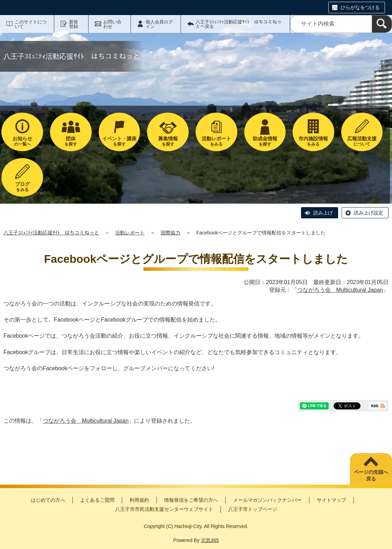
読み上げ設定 (369, 213)
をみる (216, 141)
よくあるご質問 (97, 500)
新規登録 (73, 24)
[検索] (382, 24)
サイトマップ (331, 500)
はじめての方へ (48, 500)
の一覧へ (22, 141)
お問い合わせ (112, 24)
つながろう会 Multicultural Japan (340, 290)
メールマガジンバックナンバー (267, 500)
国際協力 (170, 233)
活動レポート (130, 233)
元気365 (210, 540)
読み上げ (323, 213)
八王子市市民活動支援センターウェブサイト (164, 509)
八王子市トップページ (253, 509)
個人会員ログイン (159, 24)
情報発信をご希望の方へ (191, 500)
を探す (71, 141)
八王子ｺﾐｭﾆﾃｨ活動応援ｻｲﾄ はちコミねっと (51, 233)
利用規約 (139, 500)
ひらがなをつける (360, 7)
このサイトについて (31, 24)
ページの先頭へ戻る (371, 476)
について (362, 141)
